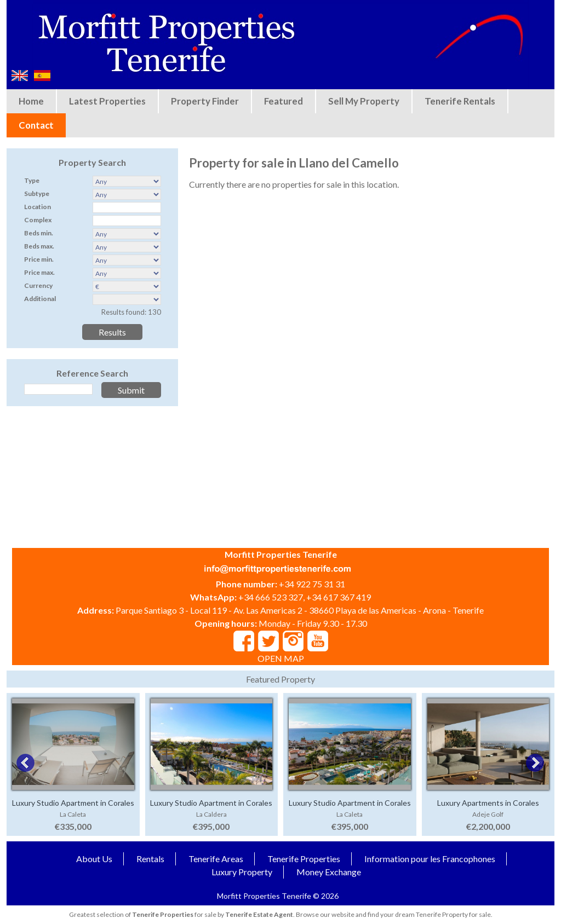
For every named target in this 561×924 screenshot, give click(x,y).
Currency (38, 285)
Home (31, 101)
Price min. (39, 259)
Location (38, 207)
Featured (284, 101)
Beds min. (39, 233)
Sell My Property (364, 101)
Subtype (37, 194)
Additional (40, 299)
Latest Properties (107, 101)
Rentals (150, 859)
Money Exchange (329, 872)
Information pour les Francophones (430, 859)
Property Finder (205, 101)
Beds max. (39, 246)
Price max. (39, 272)
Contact (36, 125)
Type (32, 180)
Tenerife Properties (304, 859)
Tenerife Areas (216, 859)
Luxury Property (242, 872)
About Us (94, 859)
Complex (38, 220)
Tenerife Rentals (460, 101)
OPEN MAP (281, 658)
